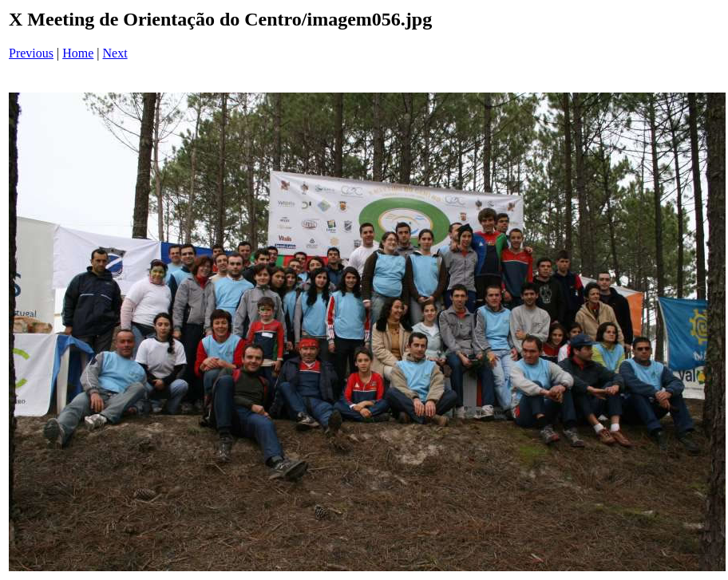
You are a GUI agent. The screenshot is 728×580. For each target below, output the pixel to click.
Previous (31, 53)
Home (78, 53)
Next (115, 53)
